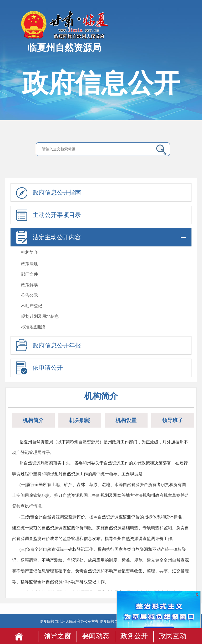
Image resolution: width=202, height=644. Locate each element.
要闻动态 (96, 636)
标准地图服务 (34, 327)
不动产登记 (32, 306)
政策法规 (29, 264)
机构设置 (126, 420)
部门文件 (29, 274)
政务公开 (134, 636)
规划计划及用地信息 (40, 316)
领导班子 (173, 420)
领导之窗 (57, 636)
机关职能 (80, 420)
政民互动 (173, 636)
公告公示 (29, 295)
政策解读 (29, 285)
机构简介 (29, 252)
